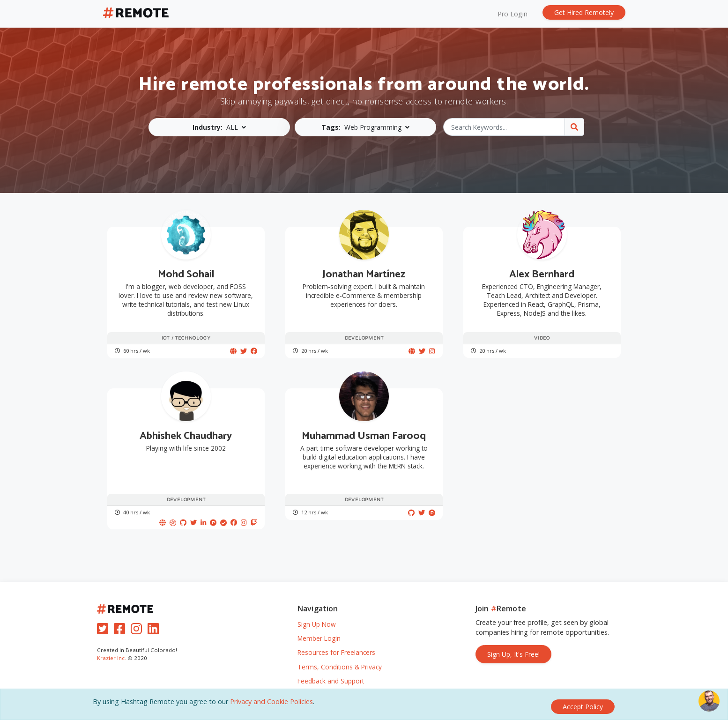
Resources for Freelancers (336, 643)
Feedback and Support (331, 671)
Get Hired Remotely (584, 12)
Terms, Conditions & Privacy (340, 657)
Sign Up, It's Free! (513, 644)
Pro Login (513, 14)
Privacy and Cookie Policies (271, 706)
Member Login (319, 628)
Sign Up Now (317, 614)
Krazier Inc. (111, 648)
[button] (222, 127)
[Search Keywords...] (504, 127)
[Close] (583, 707)
